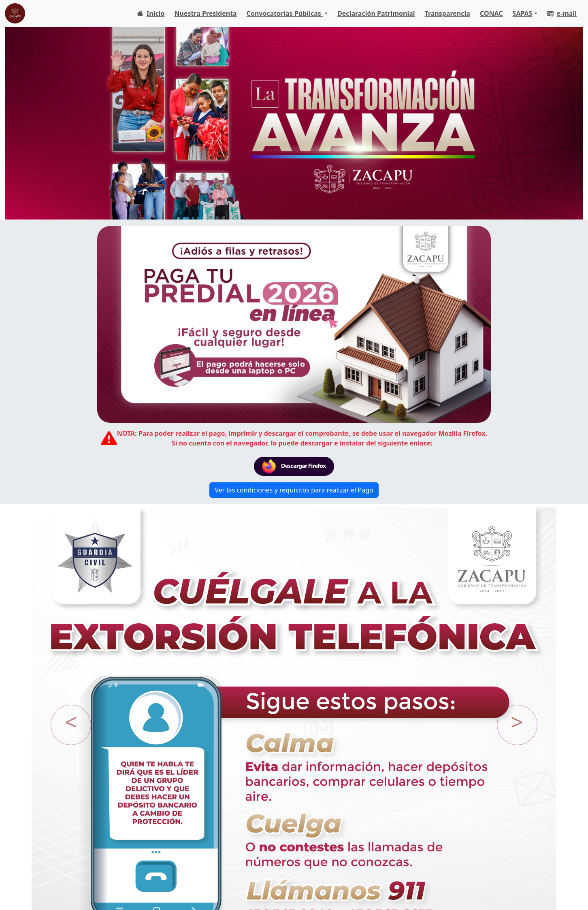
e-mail (562, 13)
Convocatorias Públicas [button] (285, 13)
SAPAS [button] (523, 13)
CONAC (491, 13)
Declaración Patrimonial (376, 13)
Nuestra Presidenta (205, 13)
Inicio (151, 13)
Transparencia (447, 13)
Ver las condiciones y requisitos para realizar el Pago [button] (294, 490)
